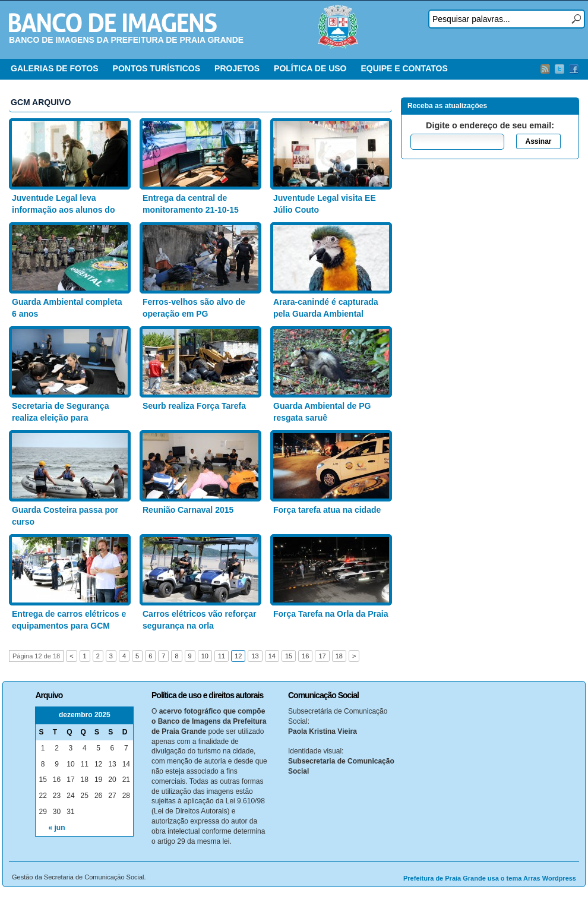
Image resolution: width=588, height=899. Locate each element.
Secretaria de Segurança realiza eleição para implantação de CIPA (60, 417)
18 (339, 656)
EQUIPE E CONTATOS (404, 68)
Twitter (559, 69)
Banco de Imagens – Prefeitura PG (113, 23)
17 (322, 656)
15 (289, 656)
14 (272, 656)
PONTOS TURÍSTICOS (157, 68)
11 (222, 656)
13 (255, 656)
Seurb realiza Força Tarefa (194, 406)
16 (305, 656)
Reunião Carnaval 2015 (188, 510)
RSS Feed (545, 69)
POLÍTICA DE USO (310, 68)
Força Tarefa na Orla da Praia (331, 614)
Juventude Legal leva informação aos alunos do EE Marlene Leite (63, 209)
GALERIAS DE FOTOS (55, 68)
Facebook (574, 69)
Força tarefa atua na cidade (327, 510)
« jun (57, 828)
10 (205, 656)
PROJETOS (237, 68)
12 (238, 656)
